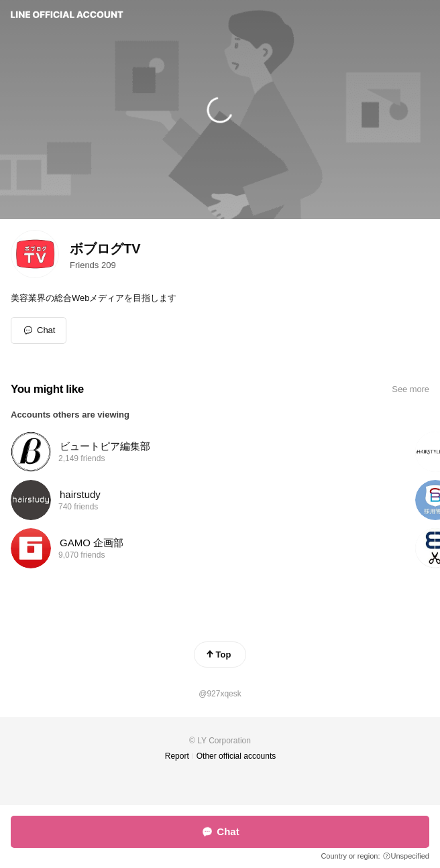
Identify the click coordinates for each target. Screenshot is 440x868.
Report (177, 756)
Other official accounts (236, 756)
